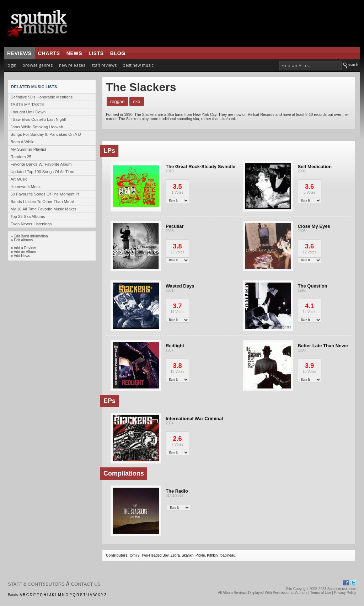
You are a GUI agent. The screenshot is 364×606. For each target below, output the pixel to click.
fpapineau (227, 555)
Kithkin (212, 555)
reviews (19, 53)
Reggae (117, 101)
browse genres (38, 65)
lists (96, 53)
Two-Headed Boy (155, 555)
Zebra (175, 555)
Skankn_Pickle (193, 555)
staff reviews (104, 65)
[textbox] (311, 66)
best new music (138, 65)
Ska (136, 101)
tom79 (135, 555)
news (74, 53)
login (11, 65)
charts (49, 53)
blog (118, 53)
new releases (72, 65)
